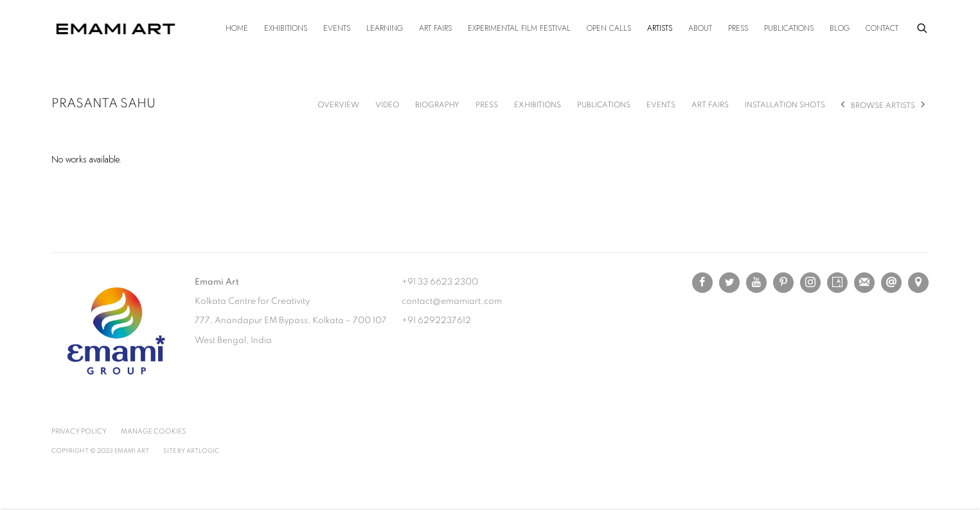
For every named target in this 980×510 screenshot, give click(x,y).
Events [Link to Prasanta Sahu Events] (661, 105)
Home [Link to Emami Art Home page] (237, 28)
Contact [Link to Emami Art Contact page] (882, 28)
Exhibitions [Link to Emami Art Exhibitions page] (286, 28)
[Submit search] (923, 26)
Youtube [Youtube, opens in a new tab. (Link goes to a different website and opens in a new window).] (756, 283)
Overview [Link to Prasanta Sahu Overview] (338, 105)
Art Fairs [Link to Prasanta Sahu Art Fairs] (710, 105)
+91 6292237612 (436, 321)
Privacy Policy (79, 431)
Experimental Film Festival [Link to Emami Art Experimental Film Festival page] (519, 28)
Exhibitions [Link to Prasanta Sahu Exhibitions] (538, 105)
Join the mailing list (864, 283)
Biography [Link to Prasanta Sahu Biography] (437, 105)
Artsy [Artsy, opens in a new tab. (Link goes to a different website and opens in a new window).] (837, 283)
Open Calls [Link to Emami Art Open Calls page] (609, 28)
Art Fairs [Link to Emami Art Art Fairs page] (435, 28)
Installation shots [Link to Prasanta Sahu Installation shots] (785, 105)
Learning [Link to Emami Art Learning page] (385, 28)
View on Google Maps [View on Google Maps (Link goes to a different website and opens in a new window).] (918, 283)
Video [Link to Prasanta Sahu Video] (387, 105)
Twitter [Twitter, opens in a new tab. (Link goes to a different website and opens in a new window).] (729, 283)
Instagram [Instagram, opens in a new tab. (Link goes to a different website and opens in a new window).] (810, 283)
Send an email (891, 283)
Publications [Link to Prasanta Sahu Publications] (604, 105)
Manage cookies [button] (153, 431)
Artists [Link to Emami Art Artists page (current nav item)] (660, 28)
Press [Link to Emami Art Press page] (738, 28)
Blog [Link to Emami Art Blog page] (840, 28)
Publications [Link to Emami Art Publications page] (789, 28)
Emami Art (116, 29)
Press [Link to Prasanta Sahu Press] (487, 105)
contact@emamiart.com (452, 301)
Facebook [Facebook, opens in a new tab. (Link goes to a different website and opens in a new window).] (702, 283)
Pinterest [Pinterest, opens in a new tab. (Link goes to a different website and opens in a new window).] (783, 283)
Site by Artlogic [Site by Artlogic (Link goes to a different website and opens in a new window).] (191, 451)
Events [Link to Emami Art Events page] (337, 28)
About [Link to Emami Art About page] (700, 28)
